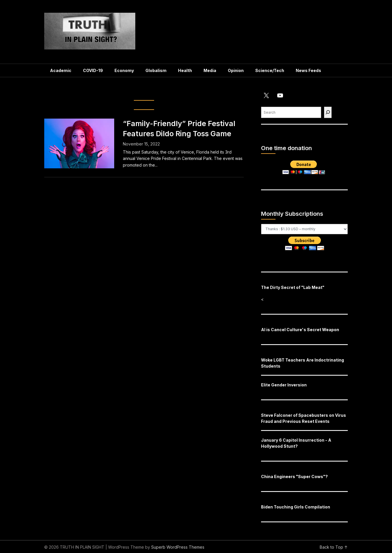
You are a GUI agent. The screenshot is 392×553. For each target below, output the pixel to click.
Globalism (156, 70)
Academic (61, 70)
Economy (124, 70)
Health (185, 70)
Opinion (236, 70)
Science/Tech (270, 70)
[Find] (328, 112)
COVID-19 (93, 70)
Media (210, 70)
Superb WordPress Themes (178, 547)
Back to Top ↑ (334, 547)
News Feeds (308, 70)
